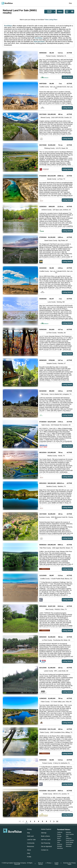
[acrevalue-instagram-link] (16, 836)
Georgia (59, 836)
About (29, 850)
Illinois (59, 838)
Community (31, 843)
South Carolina (70, 840)
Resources (31, 846)
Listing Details (67, 77)
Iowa (58, 842)
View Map (69, 12)
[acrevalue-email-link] (4, 836)
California (60, 832)
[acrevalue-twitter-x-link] (12, 836)
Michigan (60, 846)
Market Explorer (46, 829)
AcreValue (8, 26)
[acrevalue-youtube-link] (20, 836)
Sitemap (44, 833)
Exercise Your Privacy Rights (70, 864)
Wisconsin (69, 846)
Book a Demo (45, 836)
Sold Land (30, 836)
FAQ (29, 853)
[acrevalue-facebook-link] (8, 836)
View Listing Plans (51, 20)
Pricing (29, 829)
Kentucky (60, 844)
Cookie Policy (56, 864)
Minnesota (60, 848)
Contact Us (45, 850)
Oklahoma (69, 838)
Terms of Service (40, 864)
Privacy (49, 863)
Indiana (59, 840)
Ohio (67, 836)
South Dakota (70, 842)
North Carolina (70, 834)
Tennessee (69, 844)
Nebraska (68, 832)
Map (70, 3)
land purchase (39, 41)
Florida (59, 834)
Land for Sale (31, 840)
